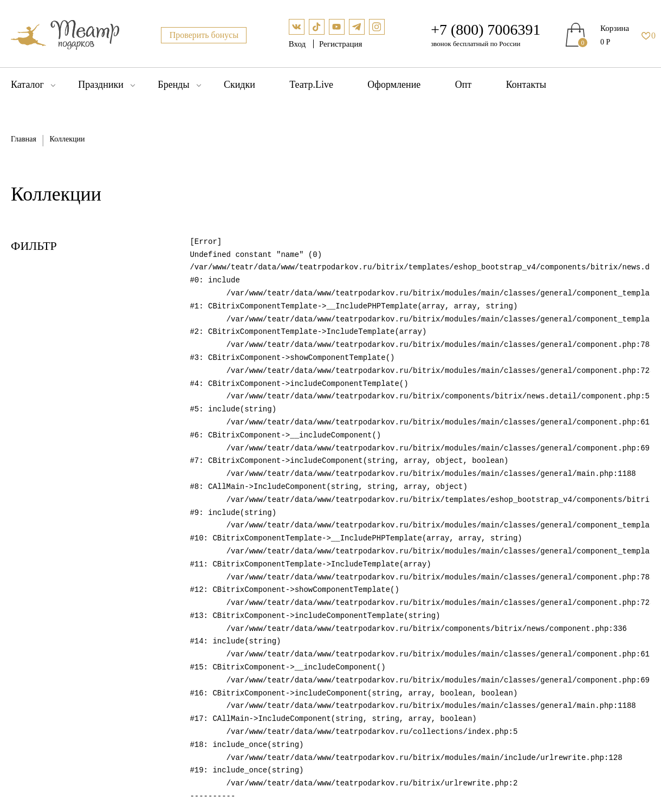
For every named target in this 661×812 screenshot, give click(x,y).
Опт (464, 85)
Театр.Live (311, 85)
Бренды (173, 85)
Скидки (239, 85)
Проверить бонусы (204, 35)
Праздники (101, 85)
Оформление (394, 85)
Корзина (615, 28)
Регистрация (341, 44)
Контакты (526, 85)
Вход (298, 44)
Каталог (27, 85)
